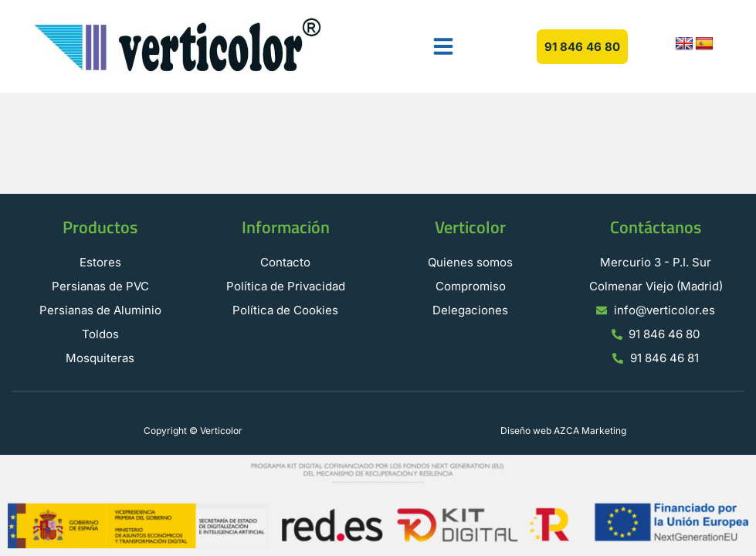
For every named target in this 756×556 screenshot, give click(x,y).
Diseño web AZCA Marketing (563, 431)
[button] (443, 46)
